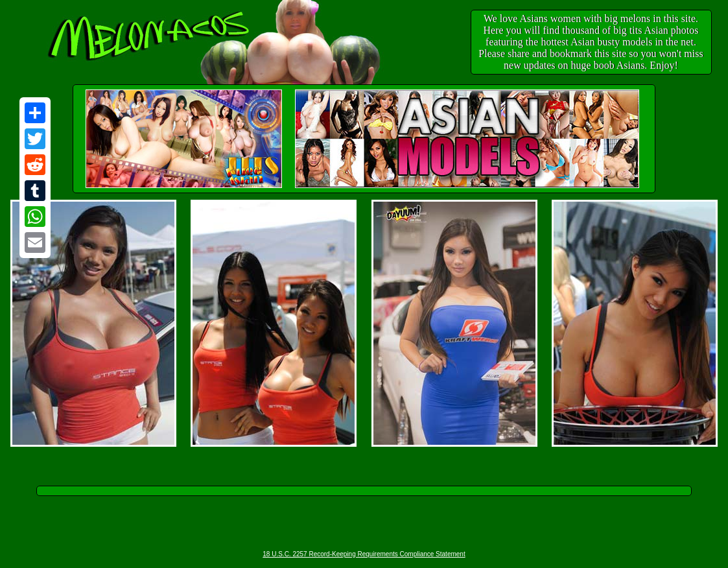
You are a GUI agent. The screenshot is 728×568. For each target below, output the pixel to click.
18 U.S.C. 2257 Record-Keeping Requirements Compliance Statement (364, 554)
